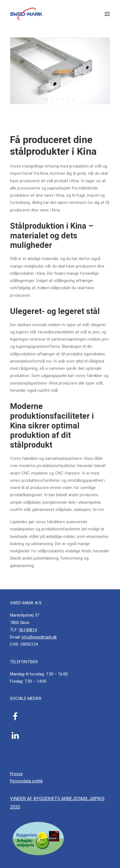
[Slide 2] (52, 99)
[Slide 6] (74, 99)
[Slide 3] (57, 99)
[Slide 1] (46, 99)
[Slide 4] (63, 99)
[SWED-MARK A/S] (26, 14)
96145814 (28, 630)
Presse (16, 774)
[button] (107, 14)
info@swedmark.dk (39, 637)
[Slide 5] (68, 99)
